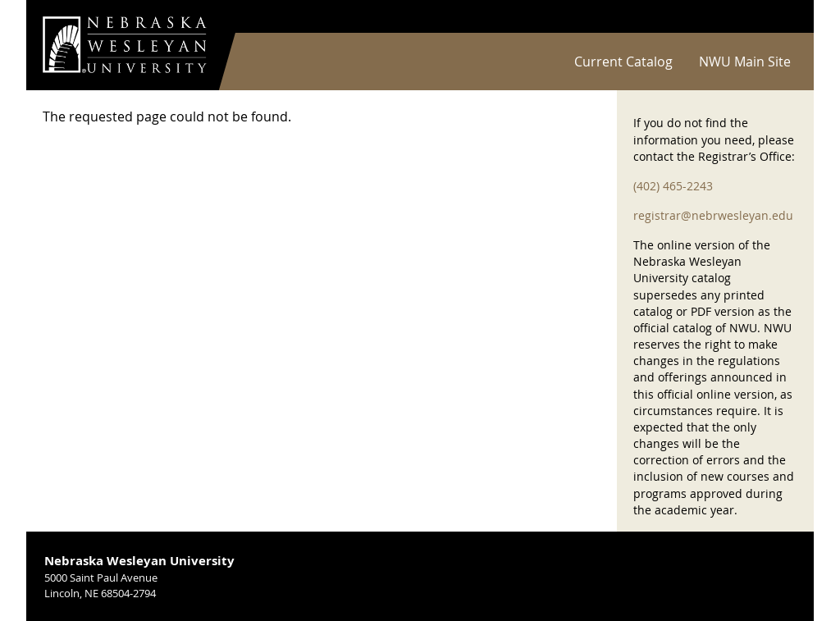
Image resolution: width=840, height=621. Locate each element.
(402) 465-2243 (673, 186)
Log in (776, 17)
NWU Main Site (745, 62)
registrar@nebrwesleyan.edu (713, 215)
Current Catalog (623, 62)
